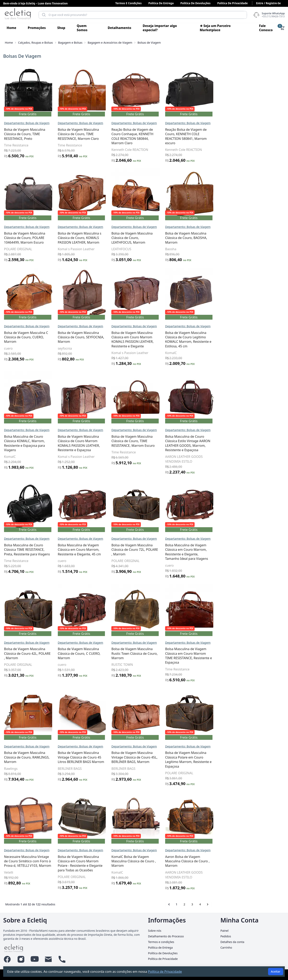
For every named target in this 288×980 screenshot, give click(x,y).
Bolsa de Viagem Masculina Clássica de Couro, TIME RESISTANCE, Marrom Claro (150, 134)
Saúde (9, 369)
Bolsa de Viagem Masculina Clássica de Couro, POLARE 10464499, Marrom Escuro (96, 238)
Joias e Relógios (17, 337)
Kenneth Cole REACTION (201, 150)
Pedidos (226, 936)
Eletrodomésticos (19, 252)
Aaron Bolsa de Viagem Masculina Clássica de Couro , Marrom (259, 861)
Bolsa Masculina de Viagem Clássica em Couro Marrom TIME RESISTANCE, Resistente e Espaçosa (260, 656)
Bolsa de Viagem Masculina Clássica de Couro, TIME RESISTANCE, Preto (96, 134)
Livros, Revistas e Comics (25, 348)
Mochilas (20, 187)
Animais (11, 86)
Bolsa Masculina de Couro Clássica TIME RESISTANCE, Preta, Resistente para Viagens (99, 550)
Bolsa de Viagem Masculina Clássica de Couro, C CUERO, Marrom (151, 653)
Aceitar (276, 971)
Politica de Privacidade (233, 3)
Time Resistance (88, 145)
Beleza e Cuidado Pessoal (25, 128)
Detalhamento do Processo (166, 936)
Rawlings (82, 769)
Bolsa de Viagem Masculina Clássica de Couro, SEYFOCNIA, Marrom (152, 337)
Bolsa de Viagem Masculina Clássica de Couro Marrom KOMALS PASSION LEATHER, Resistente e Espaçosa (150, 443)
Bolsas (18, 181)
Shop (61, 28)
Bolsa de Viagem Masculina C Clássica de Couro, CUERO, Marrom (98, 337)
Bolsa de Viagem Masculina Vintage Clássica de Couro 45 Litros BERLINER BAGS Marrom (152, 757)
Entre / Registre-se (268, 3)
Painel (225, 931)
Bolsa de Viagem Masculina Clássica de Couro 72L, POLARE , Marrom (206, 550)
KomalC (242, 353)
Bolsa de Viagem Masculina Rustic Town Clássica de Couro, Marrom (206, 653)
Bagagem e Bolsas (70, 43)
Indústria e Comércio (22, 316)
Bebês (9, 118)
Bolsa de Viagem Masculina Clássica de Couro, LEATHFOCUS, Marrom (204, 238)
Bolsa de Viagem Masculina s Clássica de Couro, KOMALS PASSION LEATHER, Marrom (151, 238)
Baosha (242, 249)
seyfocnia (136, 348)
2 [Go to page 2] (256, 904)
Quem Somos (82, 28)
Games (10, 305)
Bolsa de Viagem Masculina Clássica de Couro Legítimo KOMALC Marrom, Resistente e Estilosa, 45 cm (260, 339)
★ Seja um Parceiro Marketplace (215, 28)
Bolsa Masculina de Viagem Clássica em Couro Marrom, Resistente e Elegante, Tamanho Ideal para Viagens (258, 552)
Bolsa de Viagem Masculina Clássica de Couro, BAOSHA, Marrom (258, 238)
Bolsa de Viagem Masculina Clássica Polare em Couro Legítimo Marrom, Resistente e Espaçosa (260, 759)
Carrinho (226, 948)
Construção (14, 241)
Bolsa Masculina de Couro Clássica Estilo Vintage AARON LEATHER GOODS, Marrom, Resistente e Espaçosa (259, 443)
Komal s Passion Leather (148, 249)
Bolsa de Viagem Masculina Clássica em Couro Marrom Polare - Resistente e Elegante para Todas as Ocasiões (152, 863)
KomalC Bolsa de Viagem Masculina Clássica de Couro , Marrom (205, 861)
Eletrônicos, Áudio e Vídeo (26, 263)
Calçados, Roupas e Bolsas (36, 43)
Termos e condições (128, 3)
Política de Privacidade (163, 959)
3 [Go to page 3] (264, 904)
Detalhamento (120, 28)
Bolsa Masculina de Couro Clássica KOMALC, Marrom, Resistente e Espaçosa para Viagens (96, 443)
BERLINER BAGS (141, 769)
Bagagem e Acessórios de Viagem (110, 43)
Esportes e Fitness (19, 273)
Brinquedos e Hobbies (23, 139)
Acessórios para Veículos (25, 64)
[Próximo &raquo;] (279, 904)
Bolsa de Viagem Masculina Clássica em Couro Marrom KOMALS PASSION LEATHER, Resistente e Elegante (204, 339)
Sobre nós (155, 931)
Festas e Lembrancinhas (24, 295)
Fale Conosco (266, 28)
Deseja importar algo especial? (160, 28)
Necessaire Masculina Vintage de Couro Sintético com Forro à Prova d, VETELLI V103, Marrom (99, 861)
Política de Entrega (160, 948)
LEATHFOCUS (193, 249)
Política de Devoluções (163, 953)
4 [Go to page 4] (272, 904)
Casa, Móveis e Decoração (26, 220)
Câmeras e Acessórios (23, 209)
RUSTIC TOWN (194, 665)
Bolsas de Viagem (30, 175)
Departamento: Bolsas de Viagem (98, 123)
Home (11, 28)
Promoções (37, 28)
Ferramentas (15, 284)
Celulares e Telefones (22, 231)
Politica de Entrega (161, 3)
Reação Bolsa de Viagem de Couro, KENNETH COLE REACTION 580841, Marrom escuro (257, 136)
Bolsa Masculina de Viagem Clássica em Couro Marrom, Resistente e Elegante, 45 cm (151, 550)
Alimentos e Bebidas (21, 75)
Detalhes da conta (232, 942)
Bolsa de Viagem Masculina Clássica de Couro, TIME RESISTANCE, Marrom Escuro (205, 441)
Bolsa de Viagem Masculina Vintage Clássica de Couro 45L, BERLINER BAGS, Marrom (206, 757)
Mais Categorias (18, 359)
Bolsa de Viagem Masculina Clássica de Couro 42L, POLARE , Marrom (99, 653)
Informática (14, 327)
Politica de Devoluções (195, 3)
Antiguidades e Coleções (25, 96)
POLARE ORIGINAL (90, 249)
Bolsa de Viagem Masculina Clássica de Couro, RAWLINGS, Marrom (98, 757)
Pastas (18, 193)
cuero (80, 348)
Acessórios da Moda (24, 156)
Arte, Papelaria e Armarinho (28, 107)
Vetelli (80, 872)
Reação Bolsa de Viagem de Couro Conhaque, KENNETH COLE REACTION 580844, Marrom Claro (204, 136)
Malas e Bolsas (20, 199)
